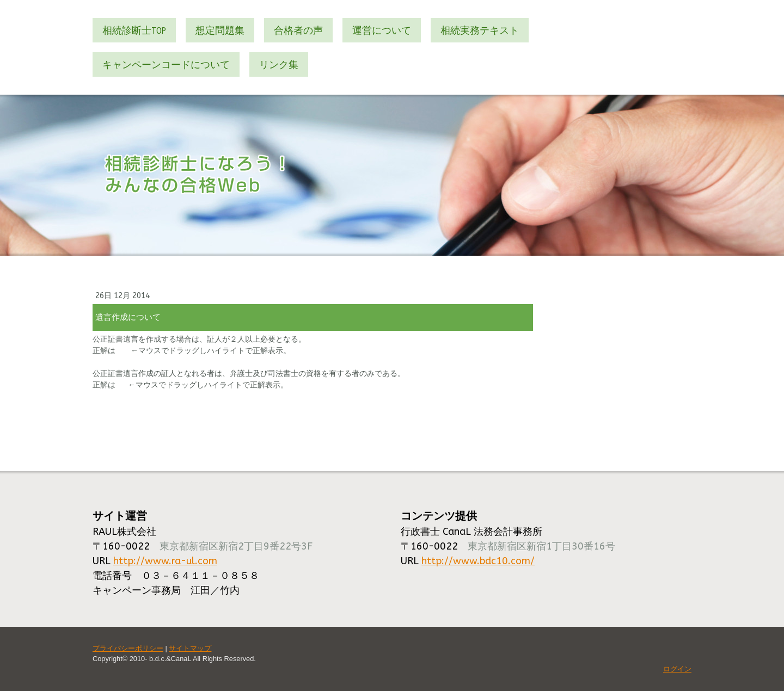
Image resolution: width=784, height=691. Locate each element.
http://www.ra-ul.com (165, 561)
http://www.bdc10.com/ (478, 561)
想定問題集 (220, 30)
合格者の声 (298, 30)
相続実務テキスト (480, 30)
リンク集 (279, 64)
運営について (382, 30)
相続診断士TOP (134, 30)
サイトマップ (190, 648)
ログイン (677, 669)
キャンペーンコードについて (166, 64)
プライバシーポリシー (128, 648)
